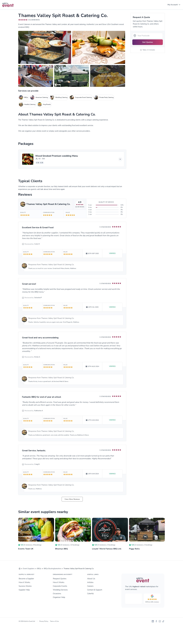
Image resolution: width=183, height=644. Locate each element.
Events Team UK (26, 549)
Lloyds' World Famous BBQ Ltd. (108, 549)
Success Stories (25, 586)
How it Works (24, 582)
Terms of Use (54, 621)
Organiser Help (59, 597)
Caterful (90, 594)
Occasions (57, 594)
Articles (90, 582)
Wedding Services (60, 590)
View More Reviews (72, 499)
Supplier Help (24, 590)
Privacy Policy (44, 621)
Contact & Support (95, 590)
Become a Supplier (26, 579)
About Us (91, 579)
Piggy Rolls (135, 549)
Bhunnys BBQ (62, 549)
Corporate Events (60, 586)
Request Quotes (60, 579)
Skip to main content (8, 9)
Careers (90, 586)
